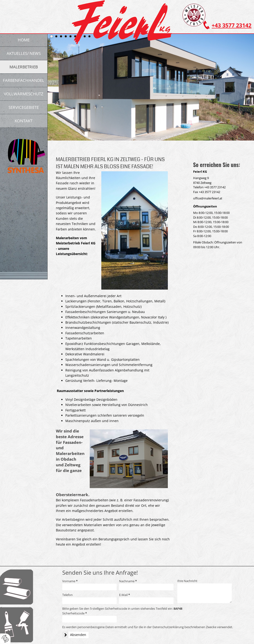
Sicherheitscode (75, 613)
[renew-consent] (5, 639)
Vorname (70, 581)
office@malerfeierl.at (208, 198)
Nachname (128, 581)
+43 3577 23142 (232, 25)
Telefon (67, 595)
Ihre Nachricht (187, 581)
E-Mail (125, 595)
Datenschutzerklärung (168, 627)
